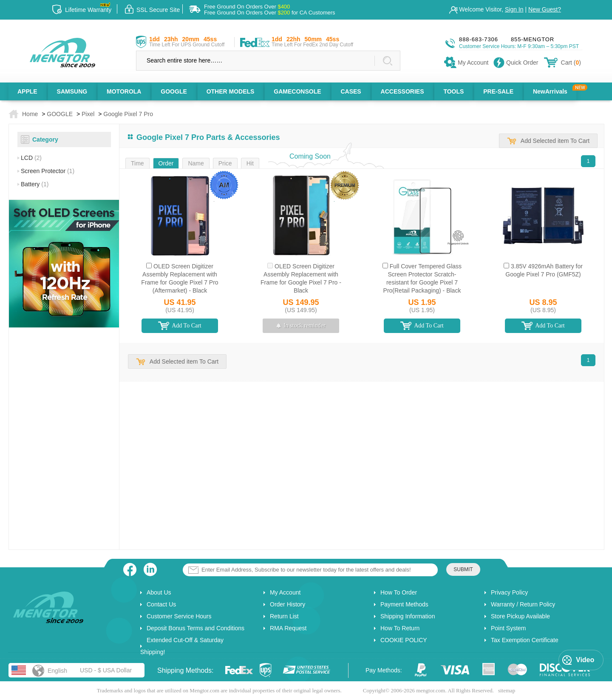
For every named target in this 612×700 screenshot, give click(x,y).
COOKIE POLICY (404, 640)
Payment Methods (404, 604)
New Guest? (545, 9)
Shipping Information (408, 616)
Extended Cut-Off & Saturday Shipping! (182, 646)
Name (196, 163)
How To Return (400, 628)
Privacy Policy (509, 592)
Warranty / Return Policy (523, 604)
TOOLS (453, 91)
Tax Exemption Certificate (525, 640)
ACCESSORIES (402, 91)
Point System (508, 628)
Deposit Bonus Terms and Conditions (195, 628)
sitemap (507, 690)
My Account (285, 592)
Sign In (514, 9)
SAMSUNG (72, 91)
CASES (351, 91)
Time (137, 163)
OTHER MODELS (231, 91)
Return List (284, 616)
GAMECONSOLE (297, 91)
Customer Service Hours (179, 616)
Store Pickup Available (520, 616)
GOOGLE (174, 91)
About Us (159, 592)
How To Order (399, 592)
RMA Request (288, 628)
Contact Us (161, 604)
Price (225, 163)
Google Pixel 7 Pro (128, 114)
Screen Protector (48, 171)
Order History (288, 604)
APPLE (27, 91)
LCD (31, 158)
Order (166, 163)
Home (30, 114)
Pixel (88, 114)
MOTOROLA (124, 91)
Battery (35, 184)
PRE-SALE (498, 91)
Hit (250, 163)
